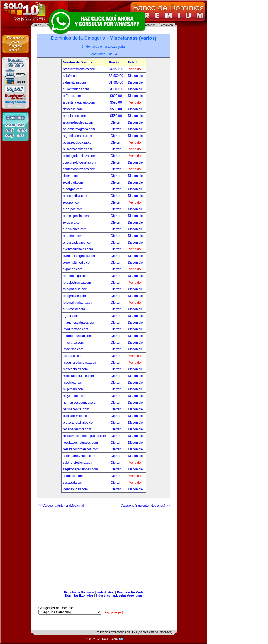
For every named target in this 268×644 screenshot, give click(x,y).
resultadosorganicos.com (81, 449)
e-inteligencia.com (76, 216)
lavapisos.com (73, 349)
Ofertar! (117, 122)
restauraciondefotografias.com (84, 436)
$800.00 (116, 96)
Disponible (135, 76)
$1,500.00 (116, 89)
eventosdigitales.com (78, 249)
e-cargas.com (73, 189)
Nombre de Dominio (78, 62)
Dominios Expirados (79, 595)
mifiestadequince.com (78, 376)
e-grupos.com (73, 209)
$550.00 (116, 109)
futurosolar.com (74, 309)
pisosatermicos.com (77, 416)
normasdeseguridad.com (81, 403)
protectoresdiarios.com (79, 423)
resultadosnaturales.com (80, 443)
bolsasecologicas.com (79, 142)
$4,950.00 (116, 69)
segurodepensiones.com (80, 469)
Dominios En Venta (130, 592)
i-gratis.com (71, 316)
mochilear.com (73, 383)
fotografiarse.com (75, 289)
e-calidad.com (73, 182)
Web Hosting (106, 592)
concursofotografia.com (80, 162)
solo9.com (70, 76)
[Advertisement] (104, 547)
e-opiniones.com (75, 229)
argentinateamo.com (77, 136)
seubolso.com (73, 476)
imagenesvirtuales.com (79, 323)
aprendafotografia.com (79, 129)
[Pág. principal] (113, 612)
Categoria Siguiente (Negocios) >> (145, 506)
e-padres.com (73, 236)
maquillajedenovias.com (80, 363)
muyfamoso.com (75, 396)
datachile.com (73, 109)
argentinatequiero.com (79, 102)
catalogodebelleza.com (79, 156)
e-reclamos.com (74, 116)
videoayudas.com (75, 489)
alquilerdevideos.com (78, 122)
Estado (133, 62)
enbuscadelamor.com (78, 243)
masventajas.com (75, 369)
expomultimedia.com (78, 263)
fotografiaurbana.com (78, 303)
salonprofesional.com (78, 463)
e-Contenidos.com (76, 89)
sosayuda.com (73, 483)
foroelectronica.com (77, 283)
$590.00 (116, 102)
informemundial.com (77, 336)
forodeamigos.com (76, 276)
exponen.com (73, 269)
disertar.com (72, 176)
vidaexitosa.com (74, 82)
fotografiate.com (74, 296)
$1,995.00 (116, 82)
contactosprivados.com (79, 169)
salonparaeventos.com (79, 456)
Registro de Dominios (79, 592)
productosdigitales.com (79, 69)
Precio (114, 62)
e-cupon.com (72, 202)
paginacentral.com (76, 409)
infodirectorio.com (76, 329)
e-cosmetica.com (75, 196)
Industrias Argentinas (127, 595)
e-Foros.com (72, 96)
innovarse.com (73, 343)
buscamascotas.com (77, 149)
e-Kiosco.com (73, 222)
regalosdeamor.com (77, 429)
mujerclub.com (73, 389)
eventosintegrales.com (79, 256)
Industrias (103, 595)
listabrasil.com (73, 356)
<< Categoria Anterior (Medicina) (61, 506)
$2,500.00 (116, 76)
